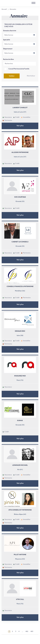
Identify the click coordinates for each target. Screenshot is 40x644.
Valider (12, 76)
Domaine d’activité (10, 31)
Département (8, 49)
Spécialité (7, 40)
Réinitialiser (31, 76)
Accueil (4, 9)
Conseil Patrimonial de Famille (19, 69)
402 (27, 632)
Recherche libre (8, 59)
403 (32, 632)
